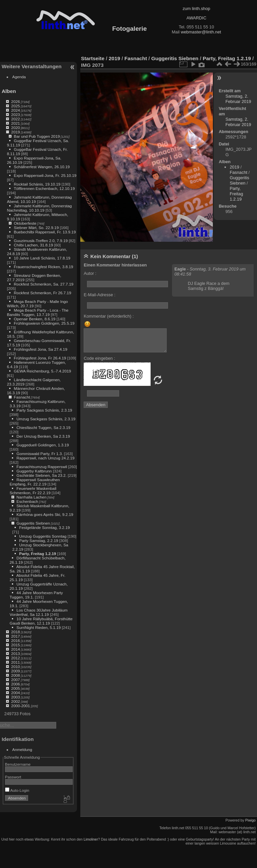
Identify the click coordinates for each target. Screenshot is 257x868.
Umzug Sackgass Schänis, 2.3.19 (46, 419)
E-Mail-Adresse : (100, 295)
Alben (9, 91)
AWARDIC (196, 18)
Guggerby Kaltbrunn (34, 471)
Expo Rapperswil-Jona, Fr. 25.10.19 (45, 175)
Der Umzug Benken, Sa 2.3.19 (43, 436)
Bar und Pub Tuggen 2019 (37, 136)
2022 (15, 119)
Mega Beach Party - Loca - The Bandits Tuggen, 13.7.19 (38, 312)
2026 (15, 101)
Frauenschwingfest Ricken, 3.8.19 (43, 267)
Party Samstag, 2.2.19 (38, 540)
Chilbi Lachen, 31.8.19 (33, 245)
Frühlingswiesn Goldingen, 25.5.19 (44, 323)
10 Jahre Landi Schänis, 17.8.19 (42, 258)
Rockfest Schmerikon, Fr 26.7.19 (42, 293)
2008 (15, 675)
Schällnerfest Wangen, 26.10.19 (42, 167)
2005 (15, 688)
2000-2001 (20, 706)
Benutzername (18, 764)
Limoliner (91, 839)
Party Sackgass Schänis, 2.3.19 (44, 410)
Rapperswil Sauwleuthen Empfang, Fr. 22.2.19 (35, 482)
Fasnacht (22, 397)
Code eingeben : (99, 358)
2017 (15, 636)
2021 (15, 123)
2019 (15, 132)
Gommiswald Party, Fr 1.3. (39, 454)
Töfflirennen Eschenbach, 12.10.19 (44, 188)
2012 (15, 658)
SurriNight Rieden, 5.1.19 (38, 627)
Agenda (19, 77)
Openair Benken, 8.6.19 (34, 319)
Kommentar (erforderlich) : (109, 316)
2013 (15, 654)
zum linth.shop (197, 9)
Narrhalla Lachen (31, 497)
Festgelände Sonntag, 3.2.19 (44, 527)
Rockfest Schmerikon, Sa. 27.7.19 (44, 284)
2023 (15, 115)
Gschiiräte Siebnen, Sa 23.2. (41, 475)
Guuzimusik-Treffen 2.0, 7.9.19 (41, 241)
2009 (15, 671)
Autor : (90, 273)
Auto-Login (17, 790)
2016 (15, 640)
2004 (15, 693)
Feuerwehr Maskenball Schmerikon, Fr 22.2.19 (33, 491)
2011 (15, 662)
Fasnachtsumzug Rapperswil (42, 467)
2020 (15, 128)
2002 (15, 701)
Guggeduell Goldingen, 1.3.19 (42, 445)
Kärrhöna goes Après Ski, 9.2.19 (45, 514)
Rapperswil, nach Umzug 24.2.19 (45, 458)
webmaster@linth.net (201, 32)
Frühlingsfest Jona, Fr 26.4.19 (40, 358)
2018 (15, 632)
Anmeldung (22, 749)
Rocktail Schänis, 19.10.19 (37, 184)
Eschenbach (27, 501)
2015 (15, 645)
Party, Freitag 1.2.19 (37, 554)
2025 (15, 106)
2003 (15, 697)
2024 (15, 110)
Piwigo (250, 820)
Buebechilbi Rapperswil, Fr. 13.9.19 (45, 232)
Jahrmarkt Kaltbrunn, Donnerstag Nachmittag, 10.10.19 (39, 208)
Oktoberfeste (25, 223)
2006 (15, 684)
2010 (15, 667)
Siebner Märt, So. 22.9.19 (36, 228)
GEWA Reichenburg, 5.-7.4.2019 (42, 371)
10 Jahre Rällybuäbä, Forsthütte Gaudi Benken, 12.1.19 (41, 621)
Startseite (93, 58)
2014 (15, 649)
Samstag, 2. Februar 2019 (238, 99)
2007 (15, 680)
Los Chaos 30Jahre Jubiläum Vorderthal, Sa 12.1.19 (39, 612)
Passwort (13, 777)
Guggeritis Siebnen (33, 523)
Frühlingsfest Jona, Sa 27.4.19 (40, 349)
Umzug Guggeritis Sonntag (43, 536)
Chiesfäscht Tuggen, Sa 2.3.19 (43, 427)
